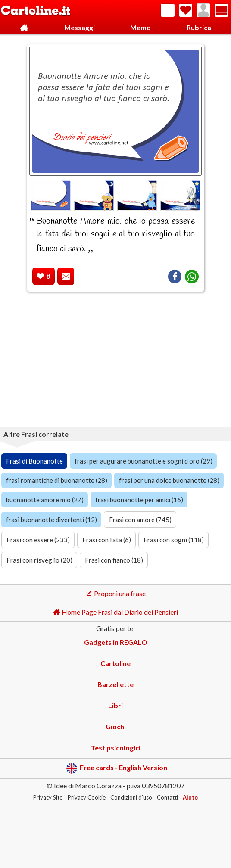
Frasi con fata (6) (107, 540)
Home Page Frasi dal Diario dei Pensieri (116, 612)
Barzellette (115, 684)
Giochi (116, 726)
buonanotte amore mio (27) (45, 500)
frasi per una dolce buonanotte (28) (169, 480)
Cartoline (115, 663)
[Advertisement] (115, 361)
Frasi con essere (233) (38, 540)
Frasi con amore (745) (140, 520)
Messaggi (80, 27)
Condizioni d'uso (131, 797)
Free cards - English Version (117, 768)
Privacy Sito (48, 797)
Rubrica (199, 27)
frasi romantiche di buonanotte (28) (57, 480)
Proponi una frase (116, 593)
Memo (140, 27)
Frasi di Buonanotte (34, 461)
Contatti (167, 797)
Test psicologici (116, 748)
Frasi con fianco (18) (114, 560)
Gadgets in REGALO (116, 642)
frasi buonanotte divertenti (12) (52, 520)
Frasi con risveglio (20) (39, 560)
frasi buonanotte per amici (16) (139, 500)
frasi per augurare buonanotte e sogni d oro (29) (144, 461)
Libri (115, 705)
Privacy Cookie (87, 797)
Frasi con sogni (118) (174, 540)
